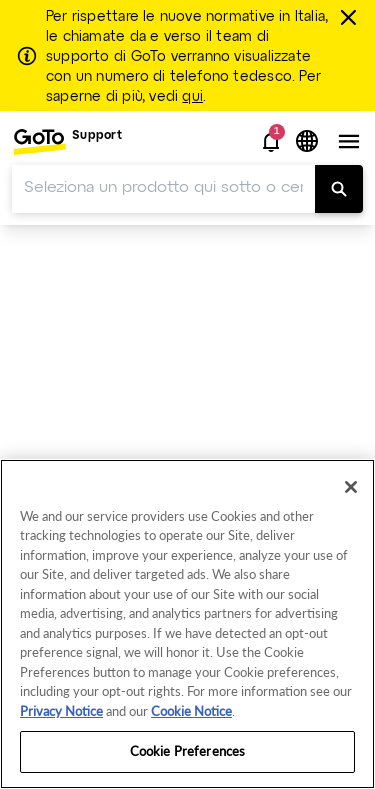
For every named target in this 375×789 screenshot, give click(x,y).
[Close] (351, 487)
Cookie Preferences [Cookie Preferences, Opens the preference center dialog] (187, 751)
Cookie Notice (191, 711)
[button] (271, 142)
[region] (187, 624)
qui (192, 97)
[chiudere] (351, 17)
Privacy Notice (61, 711)
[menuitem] (67, 141)
